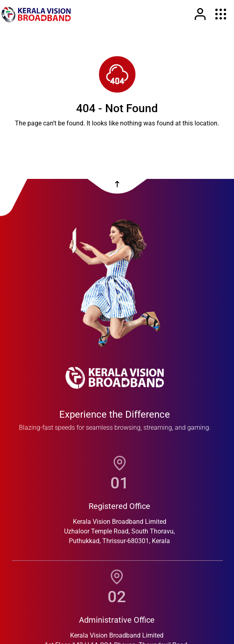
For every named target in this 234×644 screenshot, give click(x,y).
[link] (36, 14)
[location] (120, 463)
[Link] (200, 14)
